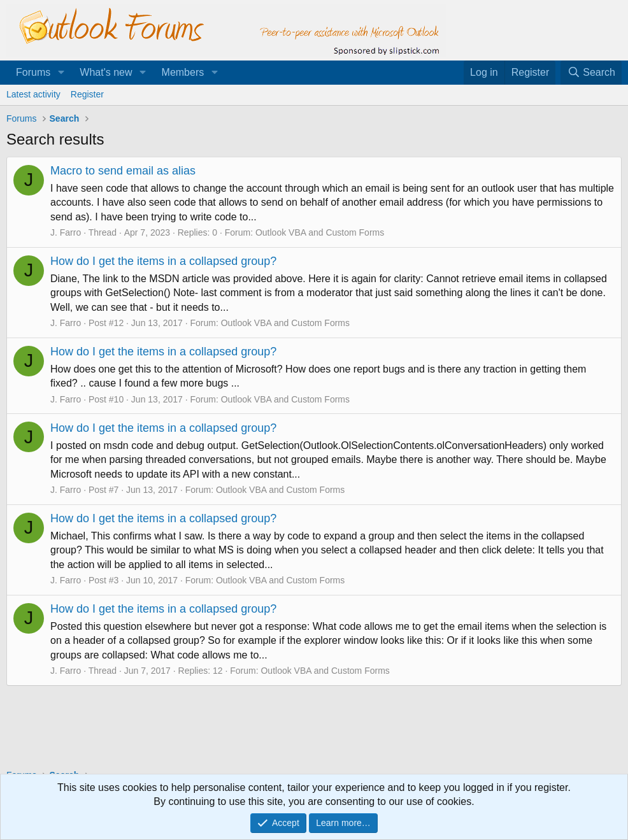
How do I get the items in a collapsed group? (163, 261)
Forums (33, 72)
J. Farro (66, 232)
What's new (106, 72)
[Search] (591, 73)
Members (183, 72)
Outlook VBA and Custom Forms (320, 232)
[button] (61, 73)
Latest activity (33, 94)
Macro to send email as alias (123, 171)
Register (87, 94)
